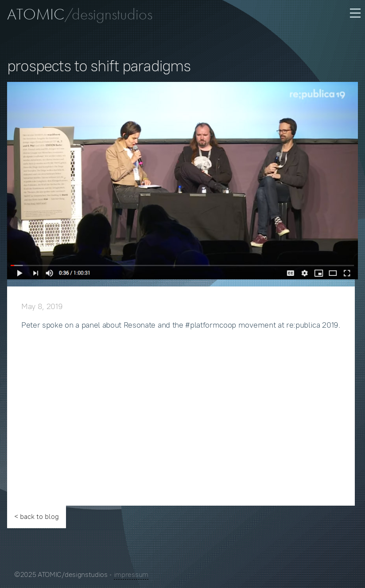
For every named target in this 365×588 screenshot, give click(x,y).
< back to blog (37, 516)
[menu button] (354, 12)
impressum (131, 574)
